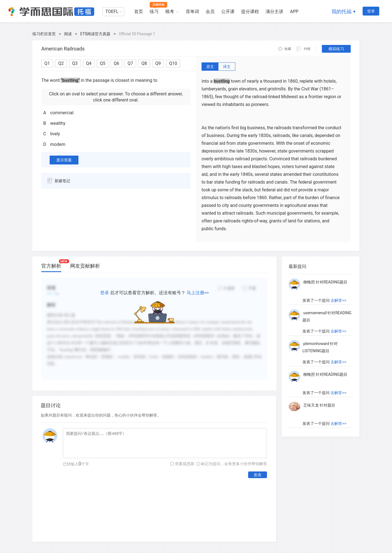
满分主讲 (274, 12)
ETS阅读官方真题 (96, 34)
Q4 (89, 63)
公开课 (228, 12)
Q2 (61, 63)
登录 (371, 11)
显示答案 (64, 160)
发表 (258, 475)
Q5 (103, 63)
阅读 (68, 34)
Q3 (75, 63)
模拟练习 (336, 49)
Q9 (158, 63)
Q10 (173, 63)
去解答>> (338, 300)
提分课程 (250, 12)
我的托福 (342, 12)
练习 (154, 12)
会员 (210, 12)
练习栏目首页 (44, 34)
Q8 (144, 63)
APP (294, 12)
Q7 (130, 63)
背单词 (192, 12)
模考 (170, 12)
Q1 (47, 63)
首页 (139, 12)
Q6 (116, 63)
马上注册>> (198, 293)
